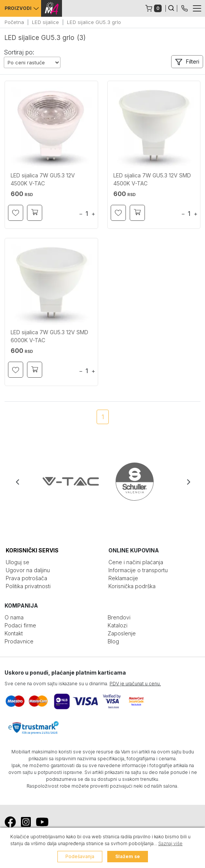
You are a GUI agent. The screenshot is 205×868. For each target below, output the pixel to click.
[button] (187, 62)
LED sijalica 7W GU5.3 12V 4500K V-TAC (43, 179)
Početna (14, 22)
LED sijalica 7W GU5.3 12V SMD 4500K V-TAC (152, 179)
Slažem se (128, 856)
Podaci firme (20, 625)
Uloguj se (17, 562)
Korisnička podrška (132, 586)
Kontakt (14, 633)
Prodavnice (19, 641)
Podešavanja (80, 856)
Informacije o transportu (138, 570)
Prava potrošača (26, 578)
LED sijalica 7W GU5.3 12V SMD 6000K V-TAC (49, 336)
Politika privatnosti (28, 586)
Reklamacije (123, 578)
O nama (14, 617)
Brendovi (119, 617)
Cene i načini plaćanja (136, 562)
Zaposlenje (122, 633)
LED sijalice (45, 22)
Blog (113, 641)
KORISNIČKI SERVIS (32, 550)
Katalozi (118, 625)
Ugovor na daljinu (28, 570)
